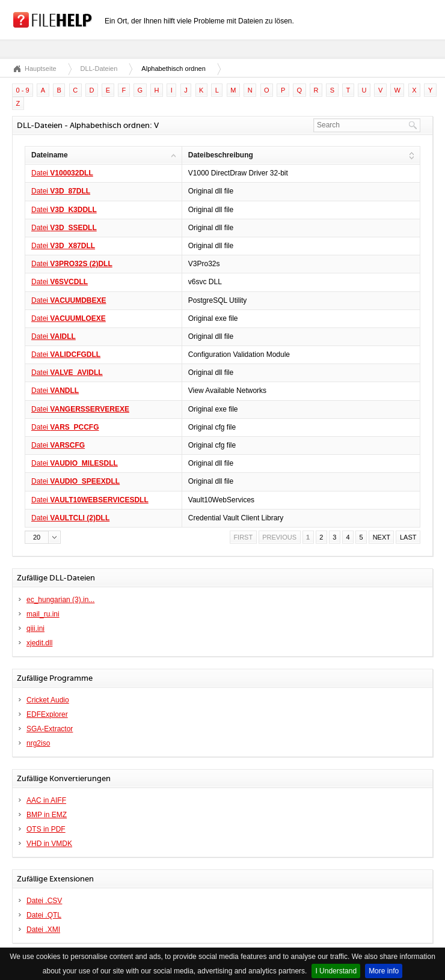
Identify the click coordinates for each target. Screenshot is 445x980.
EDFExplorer (47, 714)
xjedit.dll (39, 643)
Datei (62, 173)
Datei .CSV (44, 901)
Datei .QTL (44, 915)
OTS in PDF (46, 829)
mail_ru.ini (43, 614)
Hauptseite (41, 68)
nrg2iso (38, 743)
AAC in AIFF (46, 800)
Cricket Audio (48, 700)
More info (384, 971)
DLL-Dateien (99, 68)
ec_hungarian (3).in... (60, 600)
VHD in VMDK (49, 844)
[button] (43, 537)
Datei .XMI (43, 930)
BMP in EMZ (47, 815)
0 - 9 (23, 90)
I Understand (336, 971)
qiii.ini (35, 628)
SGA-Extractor (50, 729)
